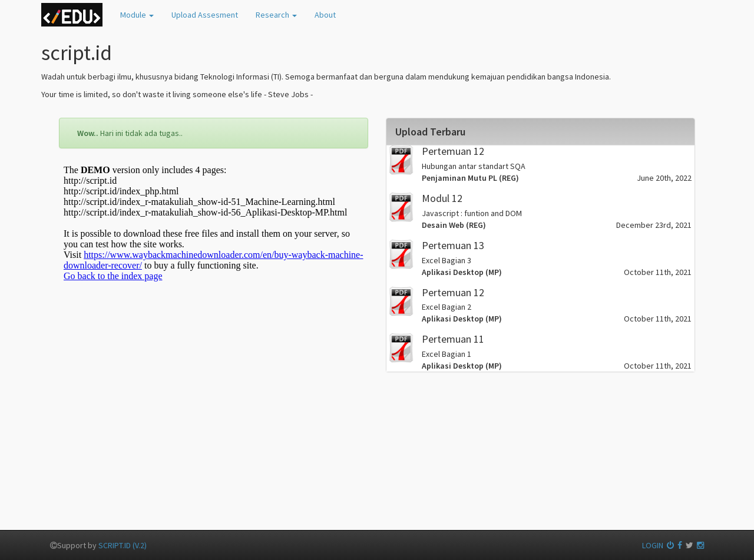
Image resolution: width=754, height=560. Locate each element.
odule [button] (137, 15)
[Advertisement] (214, 422)
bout (325, 15)
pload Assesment (205, 15)
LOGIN (658, 545)
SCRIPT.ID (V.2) (123, 545)
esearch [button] (276, 15)
